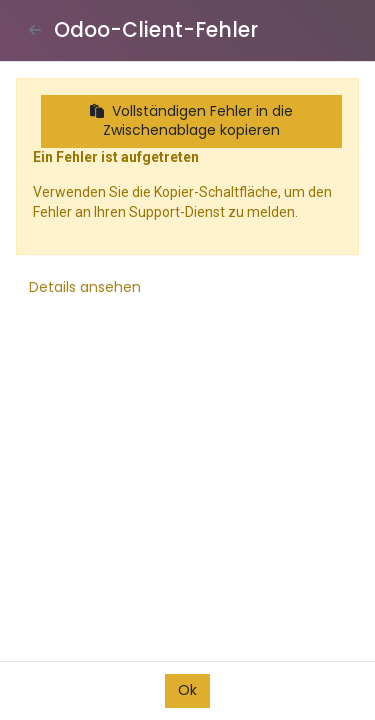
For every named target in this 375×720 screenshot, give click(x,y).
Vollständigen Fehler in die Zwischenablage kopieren (191, 121)
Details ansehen (85, 287)
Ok (187, 690)
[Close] (35, 30)
